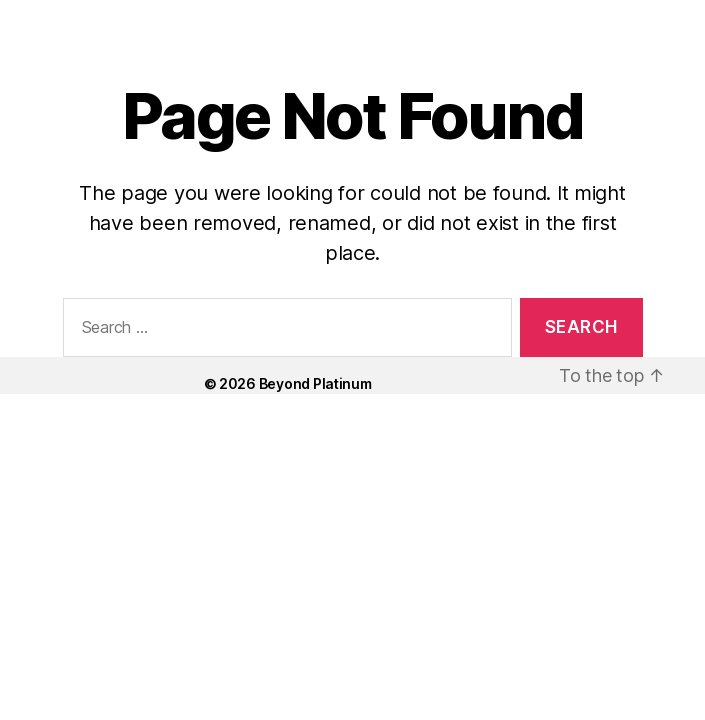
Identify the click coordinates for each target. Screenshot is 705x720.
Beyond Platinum (315, 383)
